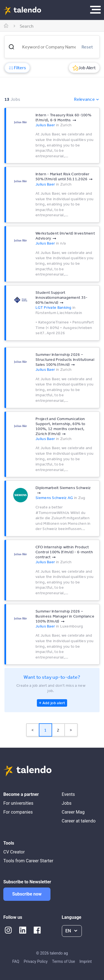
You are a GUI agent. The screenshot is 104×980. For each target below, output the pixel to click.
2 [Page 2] (58, 730)
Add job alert (54, 703)
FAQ (16, 961)
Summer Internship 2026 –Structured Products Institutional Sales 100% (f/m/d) (65, 359)
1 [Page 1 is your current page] (45, 730)
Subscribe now (27, 894)
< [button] (33, 730)
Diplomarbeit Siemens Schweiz (63, 488)
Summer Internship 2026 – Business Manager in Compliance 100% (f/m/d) (65, 616)
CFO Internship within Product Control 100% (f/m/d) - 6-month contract (64, 552)
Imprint (85, 961)
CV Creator (14, 852)
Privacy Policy (35, 961)
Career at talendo (79, 821)
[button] (11, 47)
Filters (17, 68)
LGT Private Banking (54, 307)
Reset (87, 47)
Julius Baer (45, 125)
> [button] (71, 730)
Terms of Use (64, 961)
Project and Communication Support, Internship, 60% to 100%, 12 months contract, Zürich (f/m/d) (60, 426)
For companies (18, 812)
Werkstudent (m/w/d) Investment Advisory (65, 236)
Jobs (67, 803)
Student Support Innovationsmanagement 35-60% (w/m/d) (62, 297)
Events (68, 794)
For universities (18, 803)
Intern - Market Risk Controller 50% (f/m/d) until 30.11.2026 (62, 176)
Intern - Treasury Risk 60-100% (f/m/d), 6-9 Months (63, 117)
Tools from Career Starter (28, 861)
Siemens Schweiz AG (54, 498)
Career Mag (73, 812)
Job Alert (84, 68)
